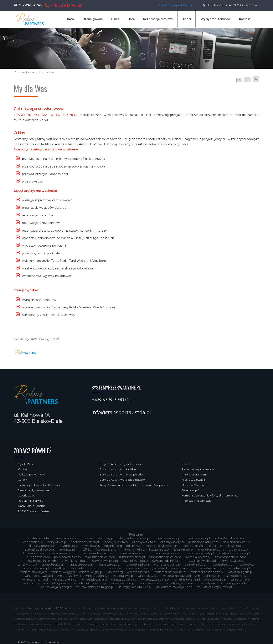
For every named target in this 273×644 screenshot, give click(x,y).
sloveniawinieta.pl (198, 557)
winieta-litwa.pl (239, 568)
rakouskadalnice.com (100, 557)
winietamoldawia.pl (177, 576)
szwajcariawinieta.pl (202, 561)
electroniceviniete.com (199, 546)
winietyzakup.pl (211, 583)
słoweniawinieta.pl (233, 561)
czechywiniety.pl (172, 542)
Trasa (70, 19)
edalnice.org (113, 546)
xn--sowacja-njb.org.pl (56, 587)
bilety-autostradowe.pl (134, 538)
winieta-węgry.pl (91, 572)
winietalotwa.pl (148, 576)
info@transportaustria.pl (176, 5)
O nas (115, 19)
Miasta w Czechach (194, 485)
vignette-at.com (53, 565)
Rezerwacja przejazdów (198, 469)
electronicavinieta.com (162, 546)
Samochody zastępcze (33, 490)
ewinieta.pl (67, 550)
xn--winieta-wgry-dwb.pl (215, 587)
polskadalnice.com (67, 557)
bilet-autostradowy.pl (99, 538)
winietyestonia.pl (123, 583)
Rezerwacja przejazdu (159, 19)
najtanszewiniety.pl (200, 553)
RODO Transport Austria (34, 511)
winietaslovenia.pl (65, 579)
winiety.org (31, 583)
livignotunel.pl (184, 550)
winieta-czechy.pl (212, 568)
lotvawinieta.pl (238, 550)
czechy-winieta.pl (115, 542)
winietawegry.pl (215, 579)
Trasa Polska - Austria (32, 506)
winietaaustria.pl (138, 572)
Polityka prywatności (32, 475)
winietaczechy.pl (69, 576)
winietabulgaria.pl (240, 572)
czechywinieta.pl (144, 542)
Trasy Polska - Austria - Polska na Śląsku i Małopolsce (134, 485)
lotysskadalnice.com (63, 553)
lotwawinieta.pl (34, 553)
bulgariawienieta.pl (167, 538)
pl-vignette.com (38, 557)
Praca (186, 464)
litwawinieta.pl (159, 550)
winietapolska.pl (237, 576)
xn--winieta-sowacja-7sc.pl (174, 587)
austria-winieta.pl (40, 538)
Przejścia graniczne (195, 475)
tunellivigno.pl (27, 565)
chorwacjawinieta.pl (85, 542)
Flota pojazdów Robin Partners (39, 485)
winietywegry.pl (150, 583)
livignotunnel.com (211, 550)
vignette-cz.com (110, 565)
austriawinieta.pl (68, 538)
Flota (131, 19)
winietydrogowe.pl (56, 583)
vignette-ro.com (197, 565)
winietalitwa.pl (123, 576)
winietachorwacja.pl (39, 576)
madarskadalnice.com (98, 553)
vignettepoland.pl (36, 568)
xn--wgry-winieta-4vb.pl (135, 587)
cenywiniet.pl (57, 542)
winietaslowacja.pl (94, 579)
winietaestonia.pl (97, 576)
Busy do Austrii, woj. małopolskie (121, 475)
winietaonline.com (208, 576)
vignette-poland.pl (167, 565)
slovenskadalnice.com (230, 557)
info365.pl (86, 550)
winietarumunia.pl (35, 579)
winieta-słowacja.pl (34, 572)
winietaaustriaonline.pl (170, 572)
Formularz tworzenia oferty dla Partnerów (210, 496)
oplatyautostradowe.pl (234, 553)
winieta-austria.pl (183, 568)
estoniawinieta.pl (232, 546)
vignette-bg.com (82, 565)
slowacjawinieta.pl (105, 561)
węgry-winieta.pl (238, 583)
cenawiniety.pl (33, 542)
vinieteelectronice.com (123, 568)
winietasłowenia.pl (187, 579)
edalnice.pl (134, 546)
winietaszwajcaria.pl (155, 579)
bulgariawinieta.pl (197, 538)
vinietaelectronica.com (86, 568)
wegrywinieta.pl (156, 568)
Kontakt (245, 19)
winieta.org (115, 572)
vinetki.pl (59, 568)
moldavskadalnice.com (134, 553)
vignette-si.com (224, 565)
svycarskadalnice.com (168, 561)
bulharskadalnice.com (230, 538)
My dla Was (25, 464)
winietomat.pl (241, 579)
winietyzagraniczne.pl (181, 583)
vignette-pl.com (138, 565)
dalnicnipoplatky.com (203, 542)
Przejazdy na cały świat (197, 501)
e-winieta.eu (91, 546)
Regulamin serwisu (30, 501)
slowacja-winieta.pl (75, 561)
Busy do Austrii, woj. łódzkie (118, 469)
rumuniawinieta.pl (132, 557)
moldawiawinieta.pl (169, 553)
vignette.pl (248, 565)
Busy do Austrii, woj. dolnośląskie (121, 464)
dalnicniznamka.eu (236, 542)
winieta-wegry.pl (63, 572)
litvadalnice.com (108, 550)
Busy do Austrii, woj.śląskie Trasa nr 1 (123, 480)
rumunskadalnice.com (165, 557)
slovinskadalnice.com (42, 561)
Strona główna (92, 19)
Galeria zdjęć (27, 496)
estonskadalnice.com (40, 550)
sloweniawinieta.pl (135, 561)
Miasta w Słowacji (193, 480)
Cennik (188, 19)
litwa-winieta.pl (134, 550)
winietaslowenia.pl (124, 579)
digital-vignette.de (42, 546)
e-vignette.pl (69, 546)
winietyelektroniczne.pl (90, 583)
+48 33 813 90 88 (63, 5)
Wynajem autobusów (216, 19)
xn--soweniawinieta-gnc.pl (95, 587)
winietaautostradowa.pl (207, 572)
